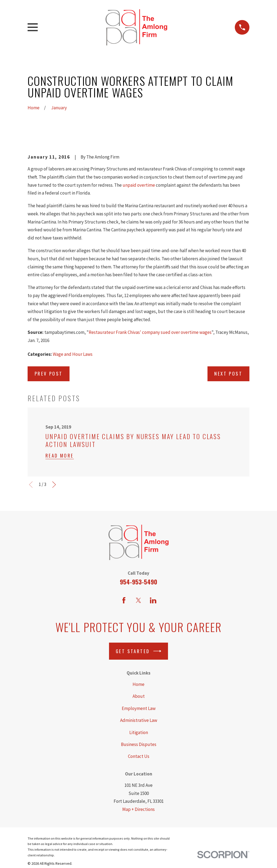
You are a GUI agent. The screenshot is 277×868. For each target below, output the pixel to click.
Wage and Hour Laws (73, 354)
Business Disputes (139, 744)
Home (138, 684)
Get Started (138, 651)
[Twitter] (138, 600)
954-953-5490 (138, 582)
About (139, 696)
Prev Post (49, 374)
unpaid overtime (139, 185)
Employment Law (139, 708)
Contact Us (139, 756)
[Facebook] (124, 600)
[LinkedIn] (153, 600)
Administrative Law (139, 720)
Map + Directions (138, 809)
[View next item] (54, 485)
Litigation (139, 732)
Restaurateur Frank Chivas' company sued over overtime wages (150, 332)
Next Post (228, 374)
